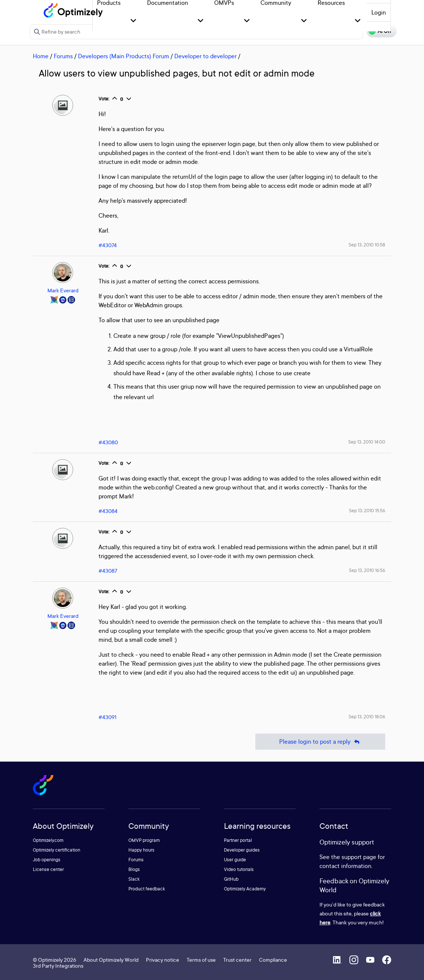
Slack (134, 879)
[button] (133, 21)
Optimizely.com (48, 840)
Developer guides (242, 850)
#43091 (107, 717)
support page (359, 857)
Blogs (134, 869)
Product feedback (147, 889)
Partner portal (238, 840)
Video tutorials (239, 869)
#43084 (108, 511)
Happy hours (141, 850)
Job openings (47, 860)
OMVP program (144, 840)
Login (379, 12)
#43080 (108, 442)
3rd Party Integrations (58, 966)
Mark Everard (63, 290)
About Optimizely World (111, 960)
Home (41, 56)
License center (48, 869)
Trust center (237, 960)
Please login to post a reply (320, 742)
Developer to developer (205, 56)
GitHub (231, 879)
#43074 (108, 245)
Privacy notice (163, 960)
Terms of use (201, 960)
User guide (235, 860)
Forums (63, 56)
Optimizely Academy (245, 889)
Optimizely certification (57, 850)
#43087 (108, 571)
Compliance (273, 960)
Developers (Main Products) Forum (124, 56)
